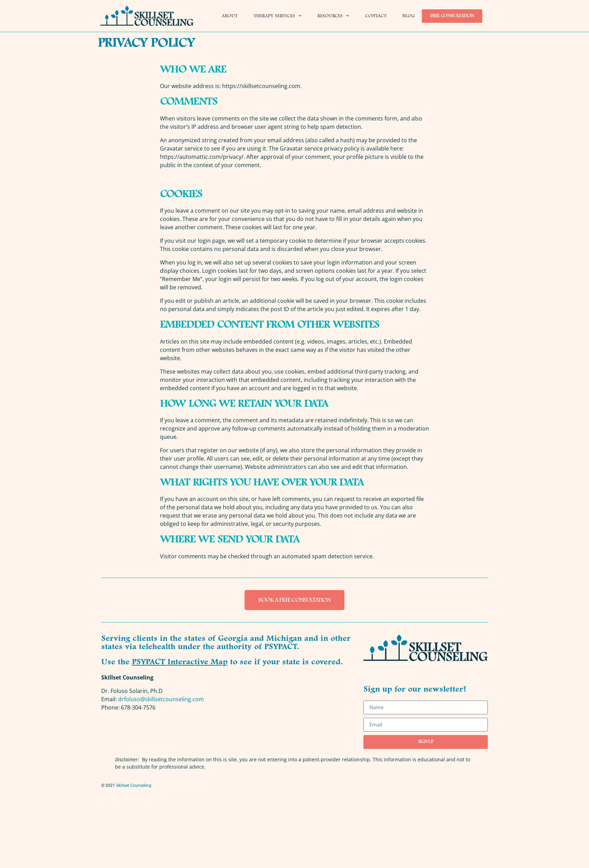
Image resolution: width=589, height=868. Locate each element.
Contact (376, 16)
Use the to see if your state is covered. (222, 662)
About (230, 16)
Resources (333, 16)
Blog (409, 16)
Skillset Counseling (134, 785)
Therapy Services (278, 16)
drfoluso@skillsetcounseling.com (161, 699)
